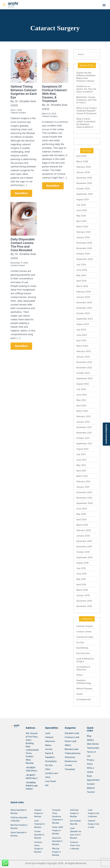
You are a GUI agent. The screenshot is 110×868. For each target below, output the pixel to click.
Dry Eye (80, 642)
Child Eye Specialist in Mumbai (19, 819)
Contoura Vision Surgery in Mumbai (39, 847)
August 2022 (83, 384)
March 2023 (82, 346)
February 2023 (84, 351)
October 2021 (83, 438)
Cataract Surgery (85, 626)
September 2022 (85, 378)
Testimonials (93, 748)
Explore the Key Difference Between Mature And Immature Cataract (86, 77)
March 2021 (82, 476)
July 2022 (81, 389)
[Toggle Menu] (104, 5)
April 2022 (81, 406)
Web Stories (93, 744)
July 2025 (81, 205)
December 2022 (84, 362)
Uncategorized (83, 699)
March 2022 (82, 411)
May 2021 (81, 465)
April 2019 (81, 585)
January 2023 (83, 357)
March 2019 (82, 590)
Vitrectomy (70, 757)
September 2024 (85, 259)
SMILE (68, 745)
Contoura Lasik (72, 737)
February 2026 (84, 167)
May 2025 (81, 216)
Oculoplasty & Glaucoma (83, 668)
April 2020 (81, 519)
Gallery (90, 740)
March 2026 (82, 161)
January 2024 (83, 297)
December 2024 (84, 243)
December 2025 (84, 178)
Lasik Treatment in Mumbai (40, 824)
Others (80, 675)
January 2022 (83, 422)
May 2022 (81, 400)
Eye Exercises (83, 653)
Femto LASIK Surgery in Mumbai (58, 830)
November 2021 (84, 433)
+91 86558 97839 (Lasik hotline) (32, 786)
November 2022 (84, 368)
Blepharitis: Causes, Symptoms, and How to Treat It (86, 100)
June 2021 (81, 460)
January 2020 (83, 536)
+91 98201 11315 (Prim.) (31, 769)
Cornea (49, 749)
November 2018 (84, 606)
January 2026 (83, 172)
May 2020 (81, 514)
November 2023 (84, 308)
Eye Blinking (82, 648)
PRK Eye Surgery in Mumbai (57, 852)
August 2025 (83, 199)
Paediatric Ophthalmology (84, 682)
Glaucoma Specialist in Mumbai (57, 841)
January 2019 (83, 595)
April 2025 (81, 221)
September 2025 (85, 194)
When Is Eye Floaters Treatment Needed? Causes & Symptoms (87, 111)
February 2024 (84, 292)
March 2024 (82, 286)
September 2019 (84, 557)
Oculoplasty (51, 761)
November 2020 (84, 498)
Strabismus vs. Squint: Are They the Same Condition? (86, 89)
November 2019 (84, 547)
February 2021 (83, 481)
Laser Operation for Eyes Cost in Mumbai (76, 833)
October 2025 (83, 189)
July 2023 (81, 330)
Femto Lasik (70, 741)
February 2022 (84, 416)
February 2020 (84, 530)
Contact (91, 784)
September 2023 (85, 319)
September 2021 (84, 443)
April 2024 (81, 281)
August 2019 (82, 563)
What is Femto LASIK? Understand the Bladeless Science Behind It (86, 123)
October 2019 (83, 552)
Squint (79, 694)
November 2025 (84, 183)
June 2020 (82, 509)
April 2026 (81, 156)
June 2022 (82, 395)
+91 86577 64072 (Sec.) (32, 777)
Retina (48, 745)
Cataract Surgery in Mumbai (39, 813)
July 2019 (81, 568)
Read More (21, 193)
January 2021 (83, 487)
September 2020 (85, 503)
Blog (89, 736)
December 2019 (84, 541)
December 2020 (84, 492)
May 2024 (81, 275)
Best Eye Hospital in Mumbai (19, 827)
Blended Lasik (72, 749)
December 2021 (84, 427)
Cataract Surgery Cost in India (94, 824)
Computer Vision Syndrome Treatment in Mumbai (58, 816)
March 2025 (82, 227)
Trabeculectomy (73, 753)
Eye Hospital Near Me (75, 822)
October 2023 (83, 313)
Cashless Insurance (106, 434)
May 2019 (81, 579)
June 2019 (81, 574)
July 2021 (81, 454)
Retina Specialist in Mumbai (19, 812)
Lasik (48, 733)
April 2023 (81, 340)
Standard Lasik (72, 733)
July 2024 (81, 264)
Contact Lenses (84, 632)
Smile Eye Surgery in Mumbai (74, 813)
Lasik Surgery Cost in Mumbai (94, 813)
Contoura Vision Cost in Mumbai (75, 845)
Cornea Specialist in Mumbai (39, 835)
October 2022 (83, 373)
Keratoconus (71, 761)
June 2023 (82, 335)
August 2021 (82, 449)
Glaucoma (50, 741)
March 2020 (82, 525)
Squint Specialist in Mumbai (19, 834)
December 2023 (84, 302)
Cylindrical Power (85, 637)
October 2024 (83, 254)
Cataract (49, 737)
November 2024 (84, 248)
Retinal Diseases (84, 688)
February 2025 (83, 232)
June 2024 (82, 270)
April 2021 (81, 471)
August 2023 (83, 324)
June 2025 (82, 210)
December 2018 (84, 601)
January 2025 (83, 237)
